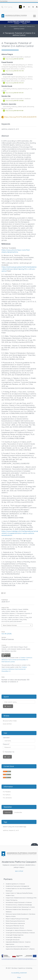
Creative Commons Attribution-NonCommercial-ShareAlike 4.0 (14, 669)
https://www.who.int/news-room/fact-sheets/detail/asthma (16, 251)
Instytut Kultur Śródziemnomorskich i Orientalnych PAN (21, 898)
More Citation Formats (10, 625)
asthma (6, 830)
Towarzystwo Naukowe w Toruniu (15, 928)
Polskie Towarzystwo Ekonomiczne (15, 921)
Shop (19, 977)
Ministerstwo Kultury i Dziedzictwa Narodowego (19, 905)
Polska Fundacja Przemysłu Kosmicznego (17, 919)
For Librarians (7, 798)
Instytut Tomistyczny (12, 900)
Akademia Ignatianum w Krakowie (15, 884)
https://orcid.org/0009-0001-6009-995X (15, 59)
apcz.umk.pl (19, 871)
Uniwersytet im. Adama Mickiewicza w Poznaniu (19, 930)
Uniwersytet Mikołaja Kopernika (15, 935)
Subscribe (8, 812)
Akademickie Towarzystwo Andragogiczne (17, 886)
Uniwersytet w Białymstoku (13, 937)
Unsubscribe (18, 812)
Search (9, 706)
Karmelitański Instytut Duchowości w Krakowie (19, 902)
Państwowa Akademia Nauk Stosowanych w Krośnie (20, 907)
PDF (4, 593)
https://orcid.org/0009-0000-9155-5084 (14, 111)
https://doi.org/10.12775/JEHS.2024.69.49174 (20, 117)
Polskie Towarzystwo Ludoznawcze (15, 923)
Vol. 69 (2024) (7, 634)
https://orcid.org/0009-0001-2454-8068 (15, 101)
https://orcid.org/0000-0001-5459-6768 (14, 93)
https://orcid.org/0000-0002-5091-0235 (15, 83)
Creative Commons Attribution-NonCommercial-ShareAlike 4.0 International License (17, 660)
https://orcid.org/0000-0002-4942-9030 (15, 71)
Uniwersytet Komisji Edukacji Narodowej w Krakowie (20, 933)
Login (8, 757)
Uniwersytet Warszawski (13, 940)
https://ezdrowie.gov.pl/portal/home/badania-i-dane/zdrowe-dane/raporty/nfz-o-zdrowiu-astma (19, 269)
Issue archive (7, 724)
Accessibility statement (19, 973)
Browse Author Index (10, 721)
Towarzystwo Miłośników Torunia (15, 926)
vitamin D (12, 830)
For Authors (7, 795)
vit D (17, 830)
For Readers (7, 792)
